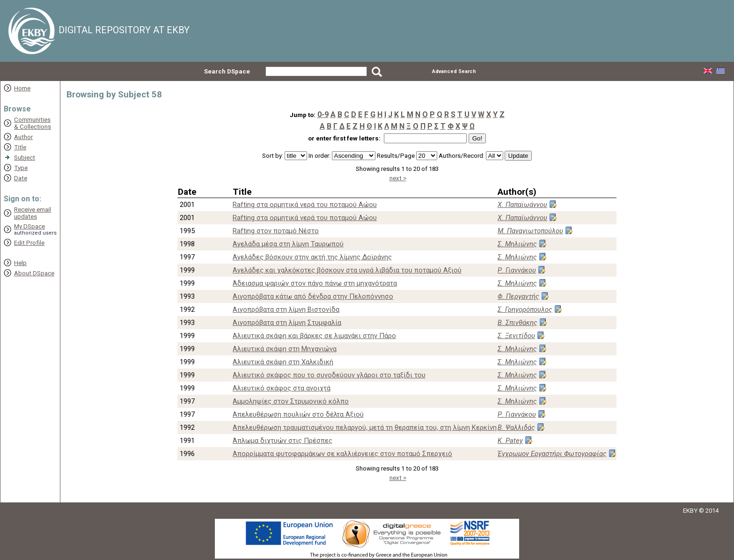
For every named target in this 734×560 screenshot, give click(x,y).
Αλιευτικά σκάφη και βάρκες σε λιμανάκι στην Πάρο (314, 336)
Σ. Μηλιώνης (517, 244)
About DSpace (34, 273)
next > (398, 178)
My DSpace (29, 226)
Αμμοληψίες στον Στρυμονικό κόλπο (291, 401)
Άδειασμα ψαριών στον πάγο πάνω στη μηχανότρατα (315, 283)
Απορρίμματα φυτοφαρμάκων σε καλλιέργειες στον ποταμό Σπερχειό (342, 454)
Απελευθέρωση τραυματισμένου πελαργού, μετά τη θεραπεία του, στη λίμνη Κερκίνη (365, 427)
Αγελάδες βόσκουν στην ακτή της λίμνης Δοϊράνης (312, 257)
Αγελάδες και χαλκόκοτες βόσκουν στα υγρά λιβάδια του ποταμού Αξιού (347, 270)
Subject (25, 158)
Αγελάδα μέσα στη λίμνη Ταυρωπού (288, 244)
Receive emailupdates (33, 213)
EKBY (690, 511)
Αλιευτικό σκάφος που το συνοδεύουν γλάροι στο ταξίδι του (329, 375)
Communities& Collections (33, 123)
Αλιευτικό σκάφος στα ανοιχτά (282, 388)
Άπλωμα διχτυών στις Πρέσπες (283, 441)
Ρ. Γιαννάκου (517, 270)
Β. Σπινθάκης (517, 323)
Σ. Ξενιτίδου (516, 336)
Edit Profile (29, 243)
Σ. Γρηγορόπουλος (525, 309)
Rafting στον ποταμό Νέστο (276, 231)
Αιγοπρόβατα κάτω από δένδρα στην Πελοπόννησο (313, 296)
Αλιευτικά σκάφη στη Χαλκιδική (283, 362)
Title (20, 147)
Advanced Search (454, 71)
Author (23, 137)
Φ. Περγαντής (518, 296)
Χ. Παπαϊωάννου (522, 205)
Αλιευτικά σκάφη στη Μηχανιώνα (285, 349)
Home (22, 88)
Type (21, 168)
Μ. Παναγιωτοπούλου (530, 231)
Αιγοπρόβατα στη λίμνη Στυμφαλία (287, 323)
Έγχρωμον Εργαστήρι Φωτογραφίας (552, 454)
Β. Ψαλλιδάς (516, 427)
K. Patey (510, 441)
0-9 (323, 114)
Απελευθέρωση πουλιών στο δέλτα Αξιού (298, 414)
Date (21, 178)
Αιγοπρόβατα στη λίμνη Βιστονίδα (286, 309)
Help (20, 263)
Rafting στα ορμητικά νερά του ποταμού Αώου (305, 205)
